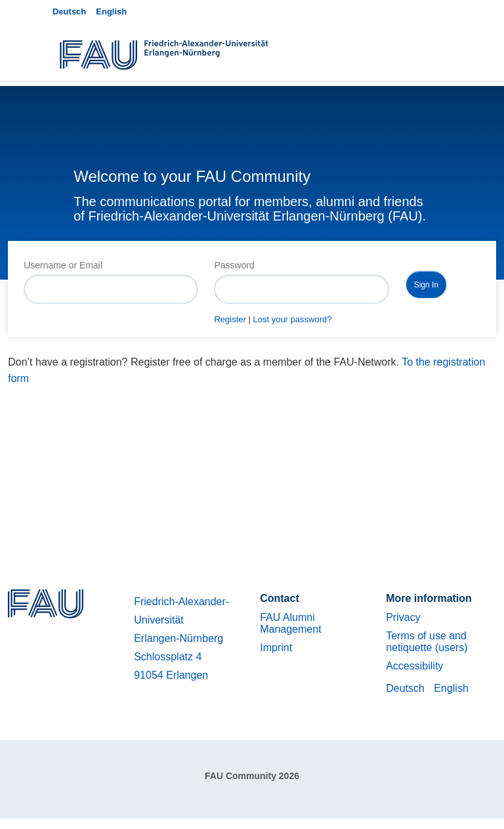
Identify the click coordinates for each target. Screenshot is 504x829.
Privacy (403, 617)
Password (234, 265)
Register (230, 319)
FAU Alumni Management (290, 623)
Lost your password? (292, 319)
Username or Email (63, 265)
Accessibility (414, 666)
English (111, 11)
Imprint (276, 648)
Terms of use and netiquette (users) (427, 642)
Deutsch (69, 11)
